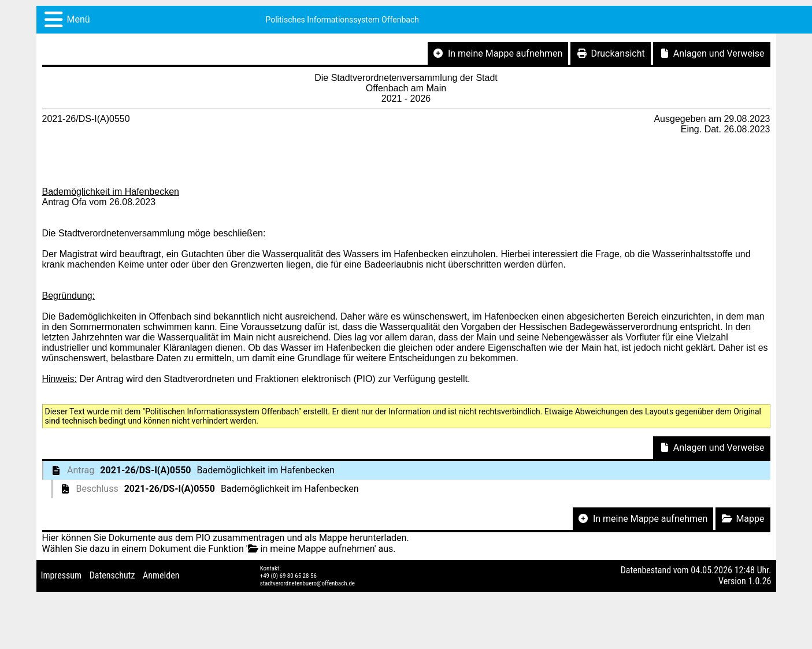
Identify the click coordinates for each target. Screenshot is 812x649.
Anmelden (161, 575)
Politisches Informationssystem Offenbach (342, 20)
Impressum (62, 575)
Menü (79, 19)
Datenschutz (112, 575)
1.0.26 (759, 581)
